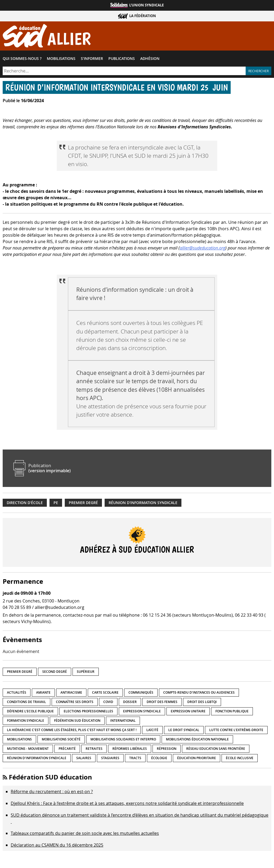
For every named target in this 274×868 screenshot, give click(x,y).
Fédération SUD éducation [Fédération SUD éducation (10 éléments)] (77, 721)
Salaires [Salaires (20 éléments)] (84, 758)
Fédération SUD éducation (50, 777)
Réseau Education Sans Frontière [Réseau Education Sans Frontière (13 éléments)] (216, 749)
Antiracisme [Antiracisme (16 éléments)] (71, 692)
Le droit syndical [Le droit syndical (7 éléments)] (184, 730)
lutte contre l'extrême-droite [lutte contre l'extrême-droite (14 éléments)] (236, 730)
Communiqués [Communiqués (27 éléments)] (141, 692)
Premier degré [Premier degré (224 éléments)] (20, 672)
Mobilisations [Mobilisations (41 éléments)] (19, 739)
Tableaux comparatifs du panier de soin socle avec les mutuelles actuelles (85, 833)
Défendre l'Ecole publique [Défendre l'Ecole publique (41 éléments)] (30, 711)
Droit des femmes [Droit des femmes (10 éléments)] (162, 702)
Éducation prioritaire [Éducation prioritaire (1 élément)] (197, 758)
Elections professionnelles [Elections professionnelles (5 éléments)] (88, 711)
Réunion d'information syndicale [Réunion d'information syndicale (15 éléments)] (37, 758)
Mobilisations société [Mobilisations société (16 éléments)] (61, 739)
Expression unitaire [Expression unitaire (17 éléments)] (188, 711)
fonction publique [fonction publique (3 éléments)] (232, 711)
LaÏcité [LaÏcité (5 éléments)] (152, 730)
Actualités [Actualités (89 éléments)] (17, 692)
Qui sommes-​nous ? (22, 59)
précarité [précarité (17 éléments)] (67, 749)
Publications (122, 59)
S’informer (92, 59)
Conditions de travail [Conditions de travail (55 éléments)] (26, 702)
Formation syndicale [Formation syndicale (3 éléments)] (26, 721)
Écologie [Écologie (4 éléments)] (159, 758)
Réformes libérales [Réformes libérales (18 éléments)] (130, 749)
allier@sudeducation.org (203, 248)
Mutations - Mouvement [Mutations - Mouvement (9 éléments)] (28, 749)
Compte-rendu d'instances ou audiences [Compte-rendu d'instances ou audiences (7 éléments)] (199, 692)
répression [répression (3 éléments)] (167, 749)
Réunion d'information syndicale (143, 503)
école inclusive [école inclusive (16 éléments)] (240, 758)
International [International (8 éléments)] (123, 721)
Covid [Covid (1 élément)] (108, 702)
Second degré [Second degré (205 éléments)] (55, 672)
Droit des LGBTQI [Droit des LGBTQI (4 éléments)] (202, 702)
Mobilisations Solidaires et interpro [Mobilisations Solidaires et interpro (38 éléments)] (123, 739)
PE (56, 503)
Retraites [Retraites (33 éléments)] (94, 749)
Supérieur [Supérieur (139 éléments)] (86, 672)
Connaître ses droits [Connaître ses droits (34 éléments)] (75, 702)
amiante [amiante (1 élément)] (43, 692)
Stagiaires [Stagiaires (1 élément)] (110, 758)
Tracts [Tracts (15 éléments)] (135, 758)
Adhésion (150, 59)
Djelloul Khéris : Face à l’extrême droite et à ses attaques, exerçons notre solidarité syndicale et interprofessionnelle (127, 803)
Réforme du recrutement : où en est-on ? (52, 792)
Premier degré (83, 503)
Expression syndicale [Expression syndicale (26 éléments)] (142, 711)
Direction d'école (25, 503)
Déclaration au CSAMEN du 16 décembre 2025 (57, 845)
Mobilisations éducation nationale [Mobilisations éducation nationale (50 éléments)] (197, 739)
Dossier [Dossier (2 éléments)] (130, 702)
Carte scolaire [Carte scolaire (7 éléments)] (105, 692)
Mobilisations (61, 59)
